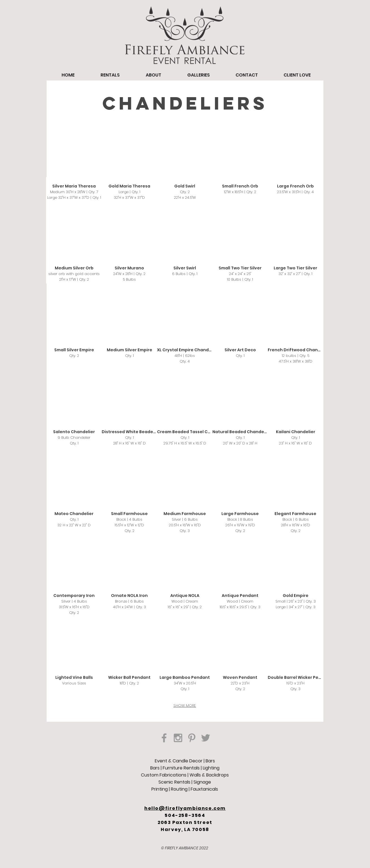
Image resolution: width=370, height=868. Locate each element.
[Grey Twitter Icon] (206, 738)
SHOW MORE (185, 706)
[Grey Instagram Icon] (178, 738)
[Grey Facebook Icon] (164, 738)
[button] (74, 169)
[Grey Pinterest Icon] (192, 738)
